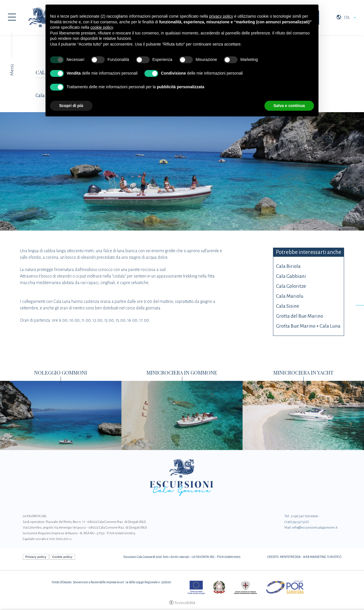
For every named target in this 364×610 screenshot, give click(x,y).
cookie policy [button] (102, 27)
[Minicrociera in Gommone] (182, 415)
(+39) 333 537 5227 (297, 522)
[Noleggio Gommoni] (61, 415)
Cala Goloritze (291, 286)
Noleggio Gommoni (61, 373)
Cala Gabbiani (291, 276)
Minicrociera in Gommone (182, 373)
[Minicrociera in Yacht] (303, 415)
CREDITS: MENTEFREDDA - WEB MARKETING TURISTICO (304, 557)
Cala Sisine (288, 306)
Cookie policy (62, 557)
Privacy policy (36, 557)
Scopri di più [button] (71, 106)
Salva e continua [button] (289, 106)
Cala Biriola (288, 266)
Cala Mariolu (290, 296)
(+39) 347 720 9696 (305, 516)
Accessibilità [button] (185, 603)
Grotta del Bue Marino (300, 316)
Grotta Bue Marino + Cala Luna (308, 326)
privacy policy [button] (221, 16)
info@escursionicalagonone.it (315, 528)
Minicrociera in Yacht (303, 373)
